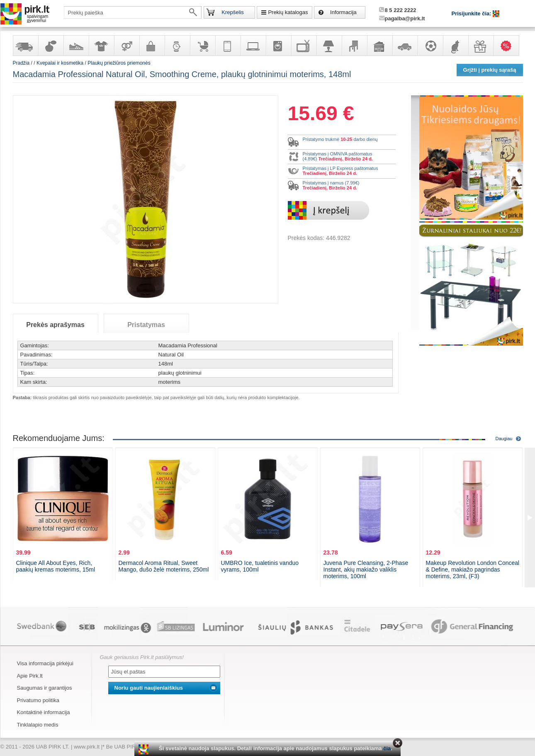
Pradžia (21, 63)
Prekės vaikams (202, 46)
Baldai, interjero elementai (354, 46)
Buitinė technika (278, 46)
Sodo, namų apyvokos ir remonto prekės (379, 46)
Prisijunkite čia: (472, 13)
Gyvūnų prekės (455, 46)
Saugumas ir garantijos (45, 688)
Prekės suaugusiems (126, 46)
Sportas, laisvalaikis (430, 46)
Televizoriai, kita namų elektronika (304, 46)
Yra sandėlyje (25, 46)
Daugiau (504, 439)
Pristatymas (146, 325)
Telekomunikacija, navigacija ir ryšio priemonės (228, 46)
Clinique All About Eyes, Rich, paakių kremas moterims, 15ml (56, 566)
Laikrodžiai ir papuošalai (177, 46)
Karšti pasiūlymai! (509, 46)
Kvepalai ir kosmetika (51, 46)
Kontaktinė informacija (44, 712)
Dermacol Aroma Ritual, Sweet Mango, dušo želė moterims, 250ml (164, 566)
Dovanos (481, 46)
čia (387, 748)
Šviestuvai (329, 46)
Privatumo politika (38, 700)
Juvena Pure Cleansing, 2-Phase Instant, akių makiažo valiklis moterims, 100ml (366, 569)
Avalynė (76, 46)
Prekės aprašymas (55, 325)
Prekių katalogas (288, 12)
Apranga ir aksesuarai (101, 46)
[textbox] (133, 12)
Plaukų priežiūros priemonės (119, 63)
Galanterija (152, 46)
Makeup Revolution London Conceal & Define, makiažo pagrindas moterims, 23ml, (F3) (473, 569)
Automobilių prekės (405, 46)
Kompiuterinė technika (253, 46)
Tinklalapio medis (38, 725)
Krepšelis (232, 12)
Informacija (343, 12)
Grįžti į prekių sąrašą (490, 70)
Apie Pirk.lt (30, 676)
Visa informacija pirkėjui (45, 663)
